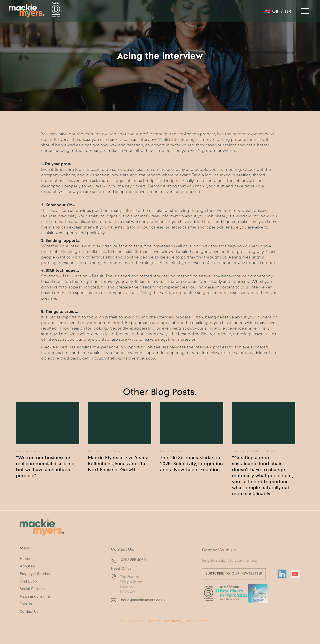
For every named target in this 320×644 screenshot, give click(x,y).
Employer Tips (28, 451)
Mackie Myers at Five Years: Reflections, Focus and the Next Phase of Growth (118, 463)
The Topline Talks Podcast (254, 451)
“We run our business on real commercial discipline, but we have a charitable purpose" (46, 466)
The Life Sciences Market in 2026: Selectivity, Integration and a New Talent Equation (191, 463)
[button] (304, 10)
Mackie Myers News (105, 451)
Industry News (172, 451)
